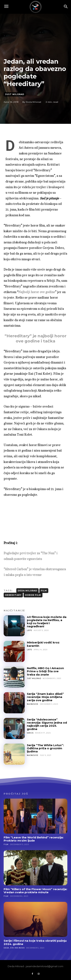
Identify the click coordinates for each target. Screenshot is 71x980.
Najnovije (33, 704)
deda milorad (27, 591)
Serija (30, 733)
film (44, 591)
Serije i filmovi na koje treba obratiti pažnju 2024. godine (35, 942)
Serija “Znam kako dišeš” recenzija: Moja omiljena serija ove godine (45, 697)
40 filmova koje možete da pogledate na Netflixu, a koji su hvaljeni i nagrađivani (47, 622)
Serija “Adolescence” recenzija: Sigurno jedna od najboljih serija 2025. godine (47, 724)
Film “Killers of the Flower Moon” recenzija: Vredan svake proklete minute (35, 891)
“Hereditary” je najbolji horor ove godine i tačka (35, 339)
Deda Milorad (33, 102)
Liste (29, 630)
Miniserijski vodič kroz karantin (43, 644)
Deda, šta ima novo (14, 948)
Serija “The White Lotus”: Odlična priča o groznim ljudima (45, 748)
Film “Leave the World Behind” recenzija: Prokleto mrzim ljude (34, 839)
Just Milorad (15, 94)
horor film (33, 595)
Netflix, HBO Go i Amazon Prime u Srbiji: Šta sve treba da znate (45, 671)
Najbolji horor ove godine (37, 292)
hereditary (13, 595)
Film (6, 844)
